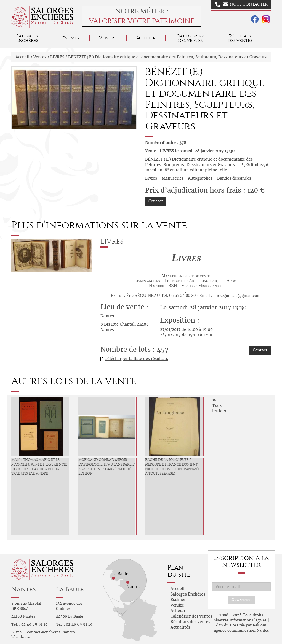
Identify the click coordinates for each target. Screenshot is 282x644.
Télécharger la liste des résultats (136, 359)
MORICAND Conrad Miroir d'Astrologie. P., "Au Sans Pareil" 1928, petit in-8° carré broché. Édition (107, 467)
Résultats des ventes (190, 622)
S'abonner (241, 600)
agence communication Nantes (241, 630)
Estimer (71, 38)
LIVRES (58, 57)
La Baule (70, 589)
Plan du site (226, 625)
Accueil (22, 57)
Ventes (40, 57)
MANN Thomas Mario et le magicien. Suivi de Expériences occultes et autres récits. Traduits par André (39, 467)
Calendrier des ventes (190, 38)
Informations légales (248, 620)
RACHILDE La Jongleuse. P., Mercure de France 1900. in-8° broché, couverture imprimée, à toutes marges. (173, 467)
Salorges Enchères (188, 594)
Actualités (180, 627)
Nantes (24, 589)
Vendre (108, 38)
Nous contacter (241, 4)
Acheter (146, 38)
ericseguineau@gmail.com (237, 295)
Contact (156, 201)
